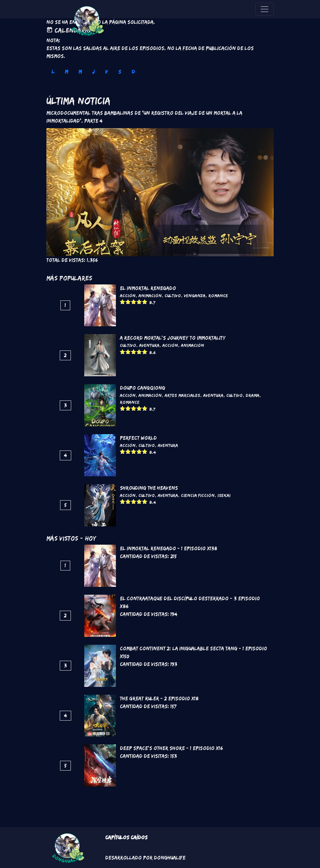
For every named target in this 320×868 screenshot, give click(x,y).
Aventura (149, 345)
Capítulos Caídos (126, 837)
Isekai (224, 495)
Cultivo (173, 296)
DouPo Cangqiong (143, 388)
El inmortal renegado (148, 288)
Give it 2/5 (128, 302)
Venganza (195, 296)
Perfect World (138, 438)
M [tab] (66, 72)
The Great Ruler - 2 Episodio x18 (159, 698)
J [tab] (93, 72)
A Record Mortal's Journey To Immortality (173, 338)
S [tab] (120, 72)
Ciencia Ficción (198, 495)
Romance (218, 296)
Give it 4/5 (139, 302)
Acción (128, 296)
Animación (150, 296)
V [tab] (106, 72)
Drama (252, 395)
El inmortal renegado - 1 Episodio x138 (168, 548)
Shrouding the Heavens (149, 488)
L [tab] (53, 72)
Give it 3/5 (134, 302)
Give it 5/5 (145, 302)
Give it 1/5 (123, 302)
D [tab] (133, 72)
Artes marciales (182, 395)
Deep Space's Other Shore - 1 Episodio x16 (171, 748)
